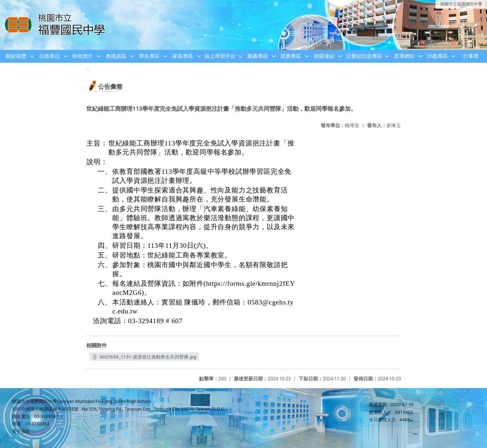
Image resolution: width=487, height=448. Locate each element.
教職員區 (116, 56)
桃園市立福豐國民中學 (461, 4)
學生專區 (149, 56)
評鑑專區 (437, 56)
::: (88, 69)
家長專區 (183, 56)
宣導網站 (404, 56)
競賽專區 (291, 56)
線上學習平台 (220, 56)
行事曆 (471, 56)
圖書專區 (258, 56)
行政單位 (50, 56)
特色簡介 (83, 56)
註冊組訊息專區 (364, 56)
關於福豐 (16, 56)
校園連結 (324, 56)
